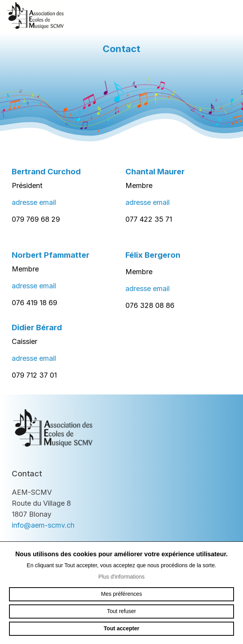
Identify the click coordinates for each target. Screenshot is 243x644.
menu (229, 16)
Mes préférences (121, 594)
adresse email (34, 202)
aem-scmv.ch (35, 16)
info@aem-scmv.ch (43, 525)
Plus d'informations (121, 577)
